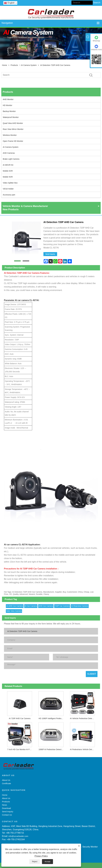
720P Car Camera (62, 606)
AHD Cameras (9, 153)
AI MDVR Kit (8, 165)
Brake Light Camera (11, 159)
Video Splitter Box (10, 183)
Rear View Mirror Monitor (13, 129)
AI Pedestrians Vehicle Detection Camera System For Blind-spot (83, 749)
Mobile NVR (8, 177)
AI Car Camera (31, 606)
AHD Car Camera (46, 606)
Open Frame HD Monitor (13, 141)
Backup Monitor (9, 111)
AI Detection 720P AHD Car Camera (55, 65)
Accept (47, 862)
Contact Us (7, 815)
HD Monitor (8, 105)
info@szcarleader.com (18, 836)
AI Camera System (29, 65)
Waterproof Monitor (11, 117)
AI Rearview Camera (80, 606)
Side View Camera (14, 611)
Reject (35, 862)
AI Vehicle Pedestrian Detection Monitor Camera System (83, 718)
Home (4, 65)
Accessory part (9, 195)
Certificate (7, 783)
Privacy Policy (41, 856)
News (5, 805)
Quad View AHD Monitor (13, 123)
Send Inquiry (50, 254)
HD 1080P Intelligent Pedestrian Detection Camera (52, 718)
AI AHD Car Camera (15, 606)
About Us (6, 780)
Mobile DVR (8, 171)
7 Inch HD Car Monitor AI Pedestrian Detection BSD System (20, 749)
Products (14, 65)
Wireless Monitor (10, 135)
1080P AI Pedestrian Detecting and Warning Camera (52, 749)
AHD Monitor (8, 99)
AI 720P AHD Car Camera (20, 718)
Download (6, 808)
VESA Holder (8, 189)
